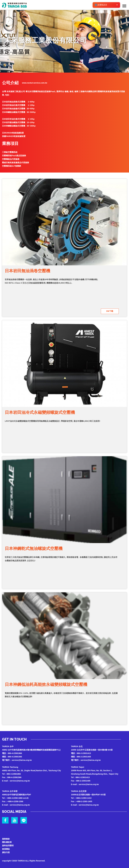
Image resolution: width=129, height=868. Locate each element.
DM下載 (110, 311)
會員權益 (6, 849)
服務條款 (6, 839)
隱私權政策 (7, 842)
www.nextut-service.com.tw (35, 83)
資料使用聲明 (8, 846)
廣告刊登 (6, 852)
